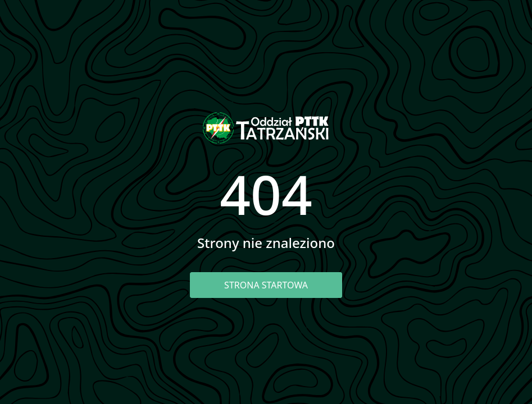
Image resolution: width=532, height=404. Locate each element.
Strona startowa (266, 285)
